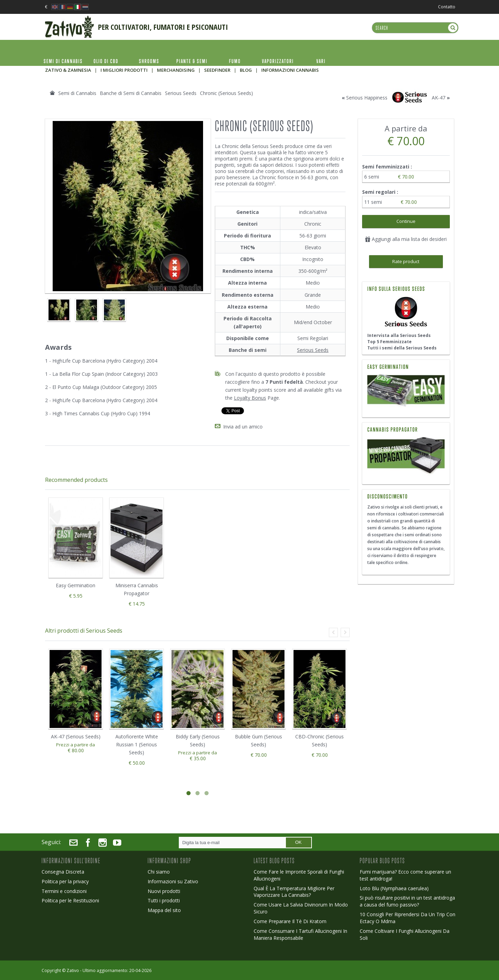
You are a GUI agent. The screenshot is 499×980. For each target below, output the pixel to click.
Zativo (73, 970)
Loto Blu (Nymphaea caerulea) (394, 888)
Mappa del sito (164, 910)
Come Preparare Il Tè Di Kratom (290, 921)
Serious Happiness (367, 98)
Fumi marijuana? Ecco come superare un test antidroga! (405, 875)
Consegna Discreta (63, 872)
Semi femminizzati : (388, 167)
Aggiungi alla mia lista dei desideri (406, 239)
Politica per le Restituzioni (70, 900)
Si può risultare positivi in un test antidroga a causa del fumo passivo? (407, 901)
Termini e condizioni (64, 891)
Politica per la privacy (65, 881)
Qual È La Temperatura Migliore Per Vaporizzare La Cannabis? (294, 892)
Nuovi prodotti (164, 891)
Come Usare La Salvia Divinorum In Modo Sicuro (301, 908)
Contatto (447, 7)
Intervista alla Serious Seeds (399, 335)
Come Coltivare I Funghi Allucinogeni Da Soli (405, 934)
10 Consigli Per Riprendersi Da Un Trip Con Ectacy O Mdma (408, 918)
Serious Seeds (313, 350)
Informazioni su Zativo (173, 881)
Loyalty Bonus (250, 398)
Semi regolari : (381, 192)
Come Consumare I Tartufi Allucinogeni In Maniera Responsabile (300, 934)
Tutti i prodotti (164, 900)
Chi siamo (159, 872)
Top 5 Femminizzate (389, 342)
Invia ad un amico (243, 427)
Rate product (406, 261)
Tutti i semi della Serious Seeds (402, 348)
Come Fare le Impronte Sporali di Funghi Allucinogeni (299, 875)
